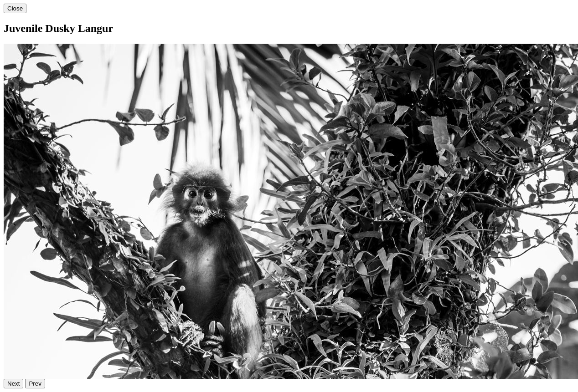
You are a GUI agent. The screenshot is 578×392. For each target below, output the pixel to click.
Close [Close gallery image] (15, 8)
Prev (35, 384)
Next (13, 384)
